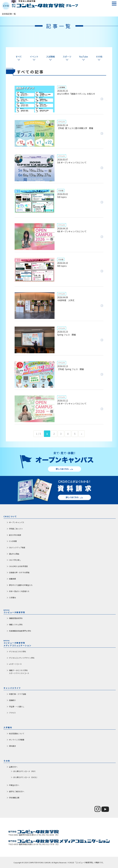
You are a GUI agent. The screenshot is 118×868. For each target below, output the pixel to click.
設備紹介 (12, 700)
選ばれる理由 (14, 554)
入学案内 (12, 598)
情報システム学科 (16, 624)
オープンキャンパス (17, 522)
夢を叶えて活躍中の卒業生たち (21, 585)
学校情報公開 (14, 798)
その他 (99, 58)
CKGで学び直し (15, 560)
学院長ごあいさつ (16, 529)
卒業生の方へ (14, 785)
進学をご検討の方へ (17, 791)
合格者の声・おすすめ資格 (19, 572)
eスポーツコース (15, 664)
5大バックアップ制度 (17, 547)
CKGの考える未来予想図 (18, 566)
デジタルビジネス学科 (18, 651)
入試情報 (51, 58)
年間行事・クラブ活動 (18, 694)
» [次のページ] (82, 434)
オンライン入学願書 (17, 740)
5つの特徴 (13, 541)
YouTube (84, 58)
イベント (34, 58)
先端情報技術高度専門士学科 (20, 631)
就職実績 (12, 579)
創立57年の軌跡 (15, 535)
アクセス (12, 713)
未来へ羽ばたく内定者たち (19, 591)
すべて (19, 58)
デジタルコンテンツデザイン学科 (22, 658)
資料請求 (12, 746)
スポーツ (67, 58)
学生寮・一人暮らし (17, 706)
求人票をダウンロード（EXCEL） (26, 777)
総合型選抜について (17, 733)
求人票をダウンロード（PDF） (25, 771)
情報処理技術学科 (16, 618)
